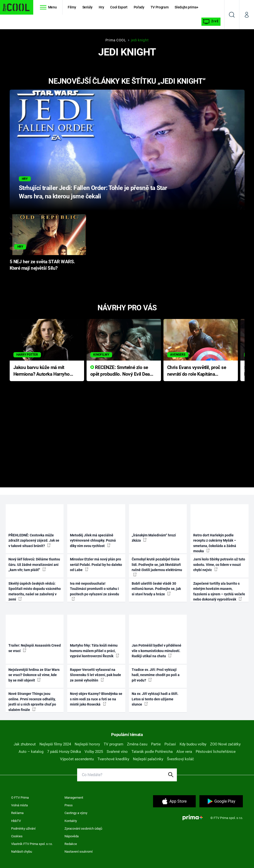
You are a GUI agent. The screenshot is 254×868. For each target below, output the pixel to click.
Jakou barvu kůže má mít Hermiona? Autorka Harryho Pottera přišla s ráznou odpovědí (42, 371)
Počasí (170, 744)
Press (69, 805)
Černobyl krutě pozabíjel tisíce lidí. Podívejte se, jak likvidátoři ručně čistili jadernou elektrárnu (157, 567)
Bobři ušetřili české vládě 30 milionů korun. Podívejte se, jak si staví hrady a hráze (156, 589)
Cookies (17, 836)
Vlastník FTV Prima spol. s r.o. (32, 844)
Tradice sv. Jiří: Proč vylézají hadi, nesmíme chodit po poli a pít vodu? (156, 675)
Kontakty (71, 821)
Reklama (17, 813)
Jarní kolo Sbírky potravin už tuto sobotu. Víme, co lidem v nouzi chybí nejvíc (219, 565)
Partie (156, 744)
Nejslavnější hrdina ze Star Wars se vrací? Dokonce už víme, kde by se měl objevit (34, 675)
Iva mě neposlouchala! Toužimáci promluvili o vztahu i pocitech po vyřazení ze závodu (95, 591)
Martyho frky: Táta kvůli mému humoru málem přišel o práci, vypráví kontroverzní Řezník (95, 651)
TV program (113, 744)
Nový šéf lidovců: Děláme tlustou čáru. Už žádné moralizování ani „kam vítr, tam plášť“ (34, 565)
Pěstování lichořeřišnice (216, 752)
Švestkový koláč (180, 759)
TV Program (159, 7)
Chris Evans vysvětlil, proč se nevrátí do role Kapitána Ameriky (197, 371)
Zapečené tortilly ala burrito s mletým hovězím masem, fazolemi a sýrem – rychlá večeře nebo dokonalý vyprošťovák (219, 591)
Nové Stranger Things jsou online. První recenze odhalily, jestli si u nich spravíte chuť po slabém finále (32, 702)
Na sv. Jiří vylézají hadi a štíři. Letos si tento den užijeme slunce (155, 699)
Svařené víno (117, 752)
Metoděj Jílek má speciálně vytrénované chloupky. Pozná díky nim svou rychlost (93, 540)
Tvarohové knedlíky (113, 759)
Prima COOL (116, 40)
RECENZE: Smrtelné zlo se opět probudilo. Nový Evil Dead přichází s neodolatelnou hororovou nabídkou (121, 371)
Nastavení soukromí (79, 852)
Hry (101, 7)
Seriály (88, 7)
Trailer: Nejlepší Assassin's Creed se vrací (35, 648)
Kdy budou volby (193, 744)
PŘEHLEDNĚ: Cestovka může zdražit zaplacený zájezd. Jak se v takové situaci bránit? (34, 540)
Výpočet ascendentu (77, 759)
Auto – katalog (31, 752)
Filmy (72, 7)
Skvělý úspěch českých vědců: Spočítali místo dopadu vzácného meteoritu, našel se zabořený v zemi (35, 591)
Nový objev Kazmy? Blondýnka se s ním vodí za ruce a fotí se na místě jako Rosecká (96, 699)
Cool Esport (119, 7)
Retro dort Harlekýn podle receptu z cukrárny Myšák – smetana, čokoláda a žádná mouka (215, 543)
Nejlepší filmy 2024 (55, 744)
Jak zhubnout (25, 744)
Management (74, 798)
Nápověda (72, 836)
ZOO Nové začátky (225, 744)
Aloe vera (184, 752)
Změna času (137, 744)
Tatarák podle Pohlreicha (152, 752)
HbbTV (16, 821)
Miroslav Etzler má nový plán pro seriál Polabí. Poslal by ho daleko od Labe (96, 565)
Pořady (139, 7)
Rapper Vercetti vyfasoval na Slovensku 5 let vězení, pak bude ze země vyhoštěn (95, 675)
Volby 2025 (94, 752)
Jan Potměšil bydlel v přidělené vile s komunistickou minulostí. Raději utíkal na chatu (157, 651)
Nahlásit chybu (22, 852)
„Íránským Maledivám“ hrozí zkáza (154, 538)
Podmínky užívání (23, 829)
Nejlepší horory (87, 744)
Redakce (71, 844)
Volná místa (19, 805)
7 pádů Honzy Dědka (64, 752)
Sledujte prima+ (187, 7)
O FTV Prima (20, 798)
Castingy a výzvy (76, 813)
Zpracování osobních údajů (83, 829)
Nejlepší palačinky (148, 759)
